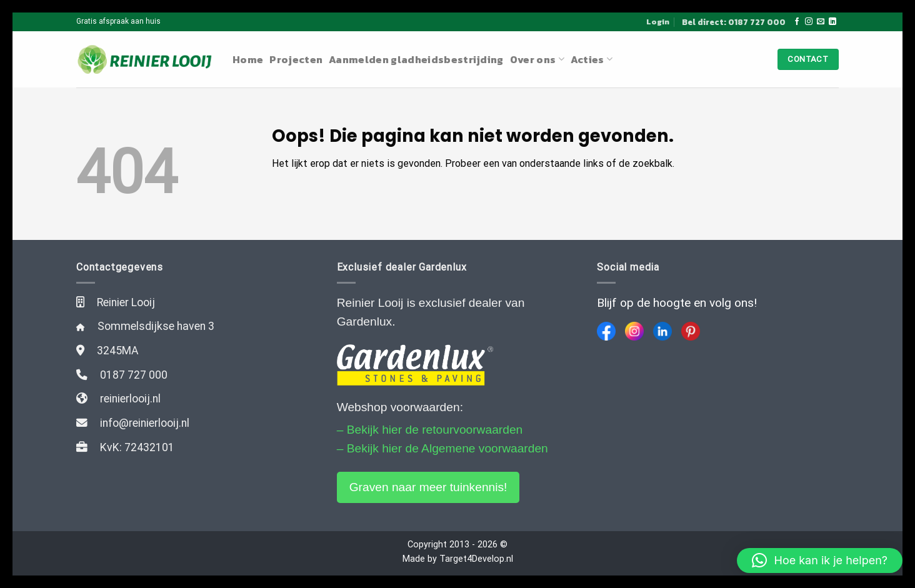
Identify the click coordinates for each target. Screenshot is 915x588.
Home (248, 59)
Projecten (296, 59)
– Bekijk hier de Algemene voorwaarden (442, 448)
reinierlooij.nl (130, 399)
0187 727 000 (134, 375)
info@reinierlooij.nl (145, 423)
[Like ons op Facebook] (797, 22)
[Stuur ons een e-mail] (821, 22)
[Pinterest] (691, 331)
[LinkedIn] (662, 331)
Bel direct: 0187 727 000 (734, 22)
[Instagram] (634, 331)
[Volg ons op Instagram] (809, 22)
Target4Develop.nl (476, 559)
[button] (820, 561)
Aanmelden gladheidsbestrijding (416, 59)
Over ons (537, 59)
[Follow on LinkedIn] (832, 22)
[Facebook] (606, 331)
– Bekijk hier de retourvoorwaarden (430, 430)
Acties (592, 59)
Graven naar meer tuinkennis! (428, 487)
